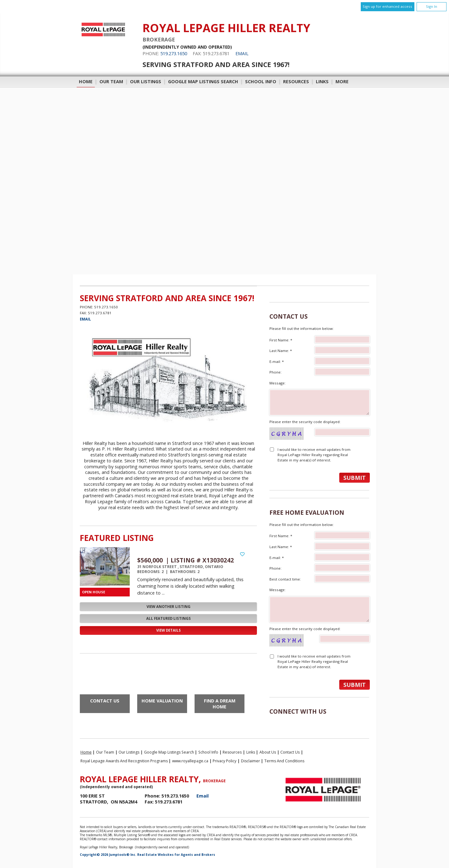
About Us (268, 752)
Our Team (111, 82)
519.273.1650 (174, 53)
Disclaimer (251, 761)
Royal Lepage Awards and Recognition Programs (124, 761)
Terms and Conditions (284, 761)
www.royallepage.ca (190, 761)
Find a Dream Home (220, 704)
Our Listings (146, 82)
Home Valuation (162, 701)
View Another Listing (169, 607)
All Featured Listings (169, 618)
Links (322, 82)
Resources (296, 82)
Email (242, 53)
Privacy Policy (224, 761)
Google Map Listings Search (203, 82)
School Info (261, 82)
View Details (169, 630)
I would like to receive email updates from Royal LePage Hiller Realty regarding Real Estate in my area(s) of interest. (314, 455)
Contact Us (105, 701)
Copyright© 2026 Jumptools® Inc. (108, 855)
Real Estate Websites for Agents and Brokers (176, 855)
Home (86, 82)
